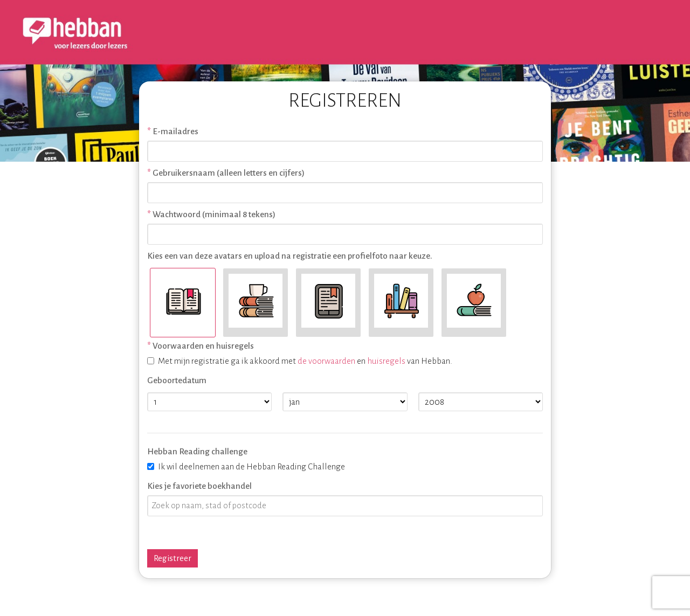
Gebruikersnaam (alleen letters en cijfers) (229, 173)
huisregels (386, 361)
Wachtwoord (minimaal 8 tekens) (214, 214)
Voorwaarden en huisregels (203, 346)
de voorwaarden (326, 361)
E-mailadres (175, 131)
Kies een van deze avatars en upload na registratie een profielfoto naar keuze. (290, 256)
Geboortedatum (177, 380)
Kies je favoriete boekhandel (199, 486)
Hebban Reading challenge (197, 451)
